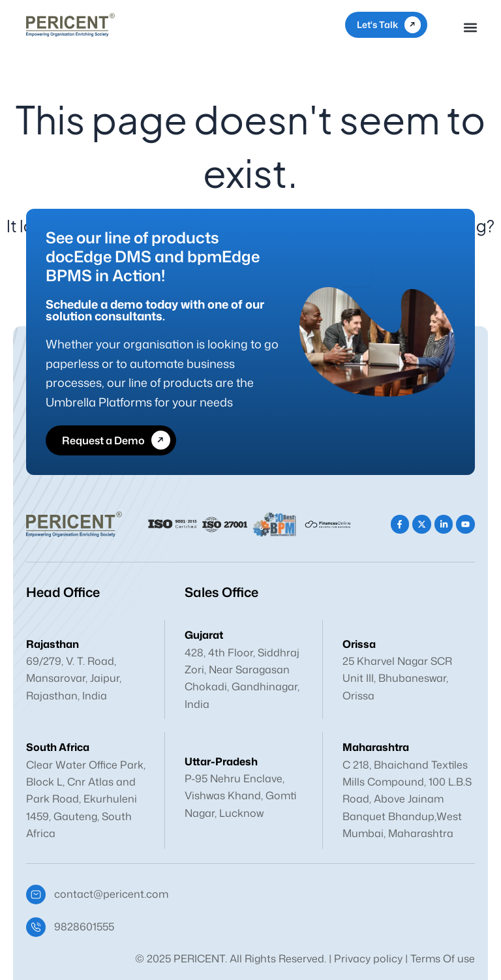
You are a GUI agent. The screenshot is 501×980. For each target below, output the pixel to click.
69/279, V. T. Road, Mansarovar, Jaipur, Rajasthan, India (74, 678)
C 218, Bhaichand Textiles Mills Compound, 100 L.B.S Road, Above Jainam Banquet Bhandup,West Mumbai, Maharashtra (407, 799)
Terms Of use (443, 958)
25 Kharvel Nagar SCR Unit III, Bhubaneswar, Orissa (397, 678)
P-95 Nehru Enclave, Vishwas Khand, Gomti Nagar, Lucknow (240, 796)
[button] (471, 27)
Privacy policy (368, 958)
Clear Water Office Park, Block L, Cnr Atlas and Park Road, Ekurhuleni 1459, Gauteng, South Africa (86, 799)
